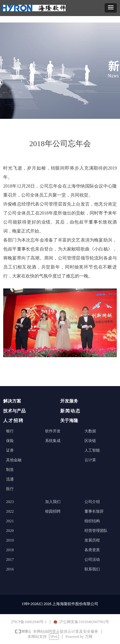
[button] (111, 8)
